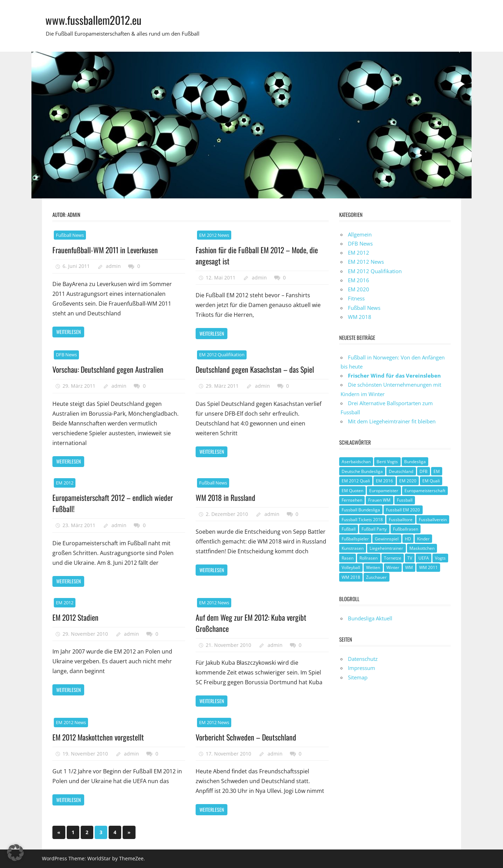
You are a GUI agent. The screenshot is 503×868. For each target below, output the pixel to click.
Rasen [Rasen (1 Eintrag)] (348, 558)
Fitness (356, 298)
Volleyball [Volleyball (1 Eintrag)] (351, 567)
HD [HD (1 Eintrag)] (408, 539)
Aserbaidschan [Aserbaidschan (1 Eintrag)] (356, 462)
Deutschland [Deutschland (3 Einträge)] (401, 471)
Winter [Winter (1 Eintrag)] (393, 567)
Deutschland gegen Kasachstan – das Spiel (255, 369)
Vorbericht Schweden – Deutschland (246, 737)
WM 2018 (360, 317)
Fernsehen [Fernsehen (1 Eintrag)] (352, 500)
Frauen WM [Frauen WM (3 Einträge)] (379, 500)
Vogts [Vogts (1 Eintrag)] (440, 558)
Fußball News (70, 235)
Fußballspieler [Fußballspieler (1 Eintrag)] (355, 539)
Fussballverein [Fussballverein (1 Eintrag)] (433, 520)
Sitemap (358, 677)
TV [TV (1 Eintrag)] (410, 558)
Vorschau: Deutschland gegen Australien (108, 369)
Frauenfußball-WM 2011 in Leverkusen (105, 250)
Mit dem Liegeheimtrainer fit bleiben (392, 421)
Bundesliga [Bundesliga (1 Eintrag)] (415, 462)
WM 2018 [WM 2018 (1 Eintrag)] (351, 577)
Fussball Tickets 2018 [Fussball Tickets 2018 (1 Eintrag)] (362, 520)
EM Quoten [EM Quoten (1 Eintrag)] (352, 491)
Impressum (362, 668)
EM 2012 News (214, 235)
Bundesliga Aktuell (370, 618)
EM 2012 (65, 483)
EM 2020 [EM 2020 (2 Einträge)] (408, 481)
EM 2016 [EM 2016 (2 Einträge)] (384, 481)
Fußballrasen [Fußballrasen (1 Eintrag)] (406, 529)
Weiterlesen (68, 332)
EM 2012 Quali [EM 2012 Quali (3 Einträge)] (356, 481)
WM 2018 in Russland (226, 497)
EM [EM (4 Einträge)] (437, 471)
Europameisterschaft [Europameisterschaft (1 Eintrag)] (425, 491)
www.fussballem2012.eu (94, 20)
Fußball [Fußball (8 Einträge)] (349, 529)
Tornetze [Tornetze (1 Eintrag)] (393, 558)
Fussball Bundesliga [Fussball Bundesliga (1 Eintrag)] (361, 510)
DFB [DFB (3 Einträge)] (424, 471)
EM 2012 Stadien (76, 617)
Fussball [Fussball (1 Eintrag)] (405, 500)
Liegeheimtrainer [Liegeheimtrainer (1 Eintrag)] (386, 548)
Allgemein (360, 234)
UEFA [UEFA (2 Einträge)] (424, 558)
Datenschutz (363, 659)
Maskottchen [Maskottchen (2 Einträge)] (422, 548)
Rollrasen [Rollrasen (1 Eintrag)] (369, 558)
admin (113, 266)
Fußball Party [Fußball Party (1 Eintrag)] (374, 529)
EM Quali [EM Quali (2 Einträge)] (431, 481)
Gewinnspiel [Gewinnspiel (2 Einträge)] (387, 539)
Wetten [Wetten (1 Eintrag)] (373, 567)
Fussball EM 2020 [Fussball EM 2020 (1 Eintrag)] (403, 510)
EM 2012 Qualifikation (222, 355)
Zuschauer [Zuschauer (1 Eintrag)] (376, 577)
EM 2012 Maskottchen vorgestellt (99, 737)
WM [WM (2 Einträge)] (409, 567)
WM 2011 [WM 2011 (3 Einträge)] (428, 567)
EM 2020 (359, 289)
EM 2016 (359, 280)
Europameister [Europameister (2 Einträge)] (384, 491)
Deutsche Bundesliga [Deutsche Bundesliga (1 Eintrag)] (362, 471)
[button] (15, 853)
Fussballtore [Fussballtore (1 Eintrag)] (401, 520)
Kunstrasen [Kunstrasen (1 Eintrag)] (353, 548)
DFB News (66, 355)
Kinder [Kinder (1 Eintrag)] (423, 539)
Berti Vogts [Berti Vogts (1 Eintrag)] (387, 462)
